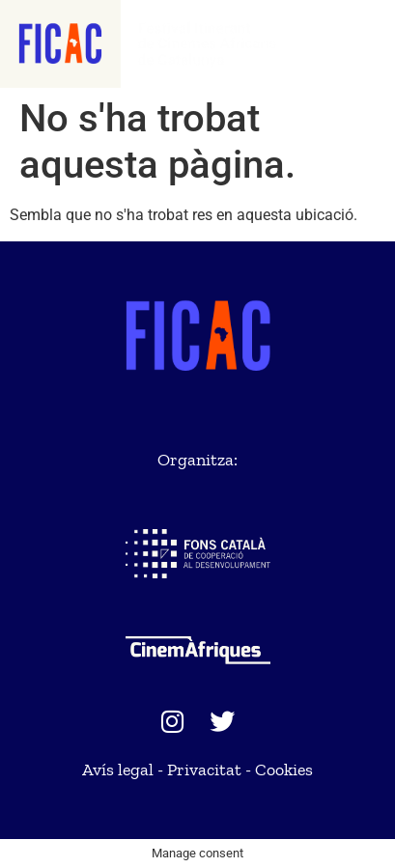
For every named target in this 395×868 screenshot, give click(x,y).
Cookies (284, 770)
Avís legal (118, 770)
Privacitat (204, 770)
